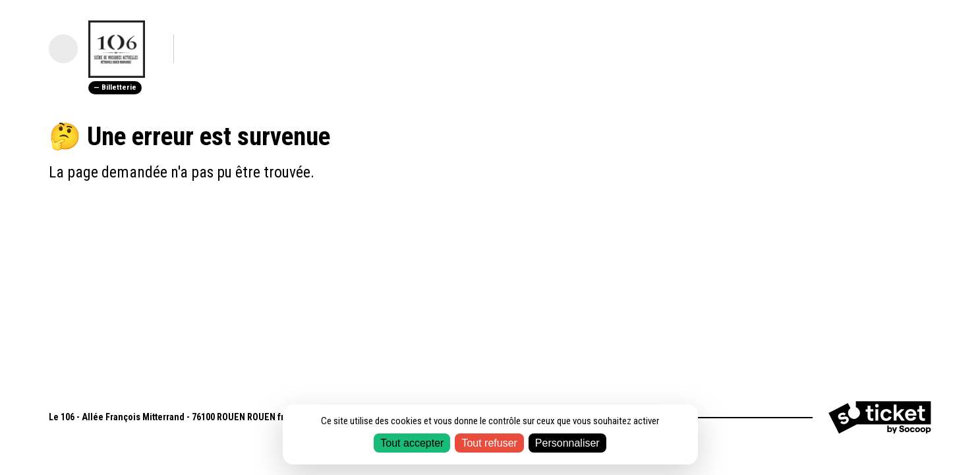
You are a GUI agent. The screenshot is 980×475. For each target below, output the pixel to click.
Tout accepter (412, 443)
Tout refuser (489, 443)
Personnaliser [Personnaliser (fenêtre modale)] (567, 443)
